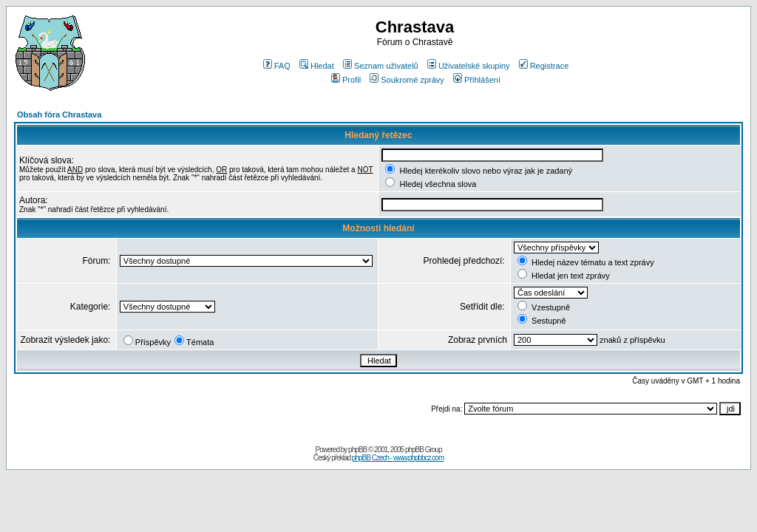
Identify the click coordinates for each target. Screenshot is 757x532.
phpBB (357, 450)
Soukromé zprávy (407, 80)
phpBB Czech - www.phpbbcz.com (398, 458)
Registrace (544, 66)
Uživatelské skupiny (469, 66)
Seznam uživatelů (381, 66)
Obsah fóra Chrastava (59, 115)
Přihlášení (477, 80)
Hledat (317, 66)
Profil (346, 80)
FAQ (277, 66)
